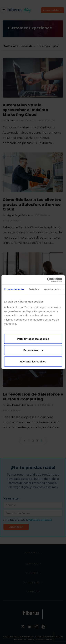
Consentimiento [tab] (14, 289)
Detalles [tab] (34, 289)
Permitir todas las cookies (33, 339)
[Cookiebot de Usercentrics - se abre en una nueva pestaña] (47, 280)
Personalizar (33, 350)
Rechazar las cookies (33, 361)
